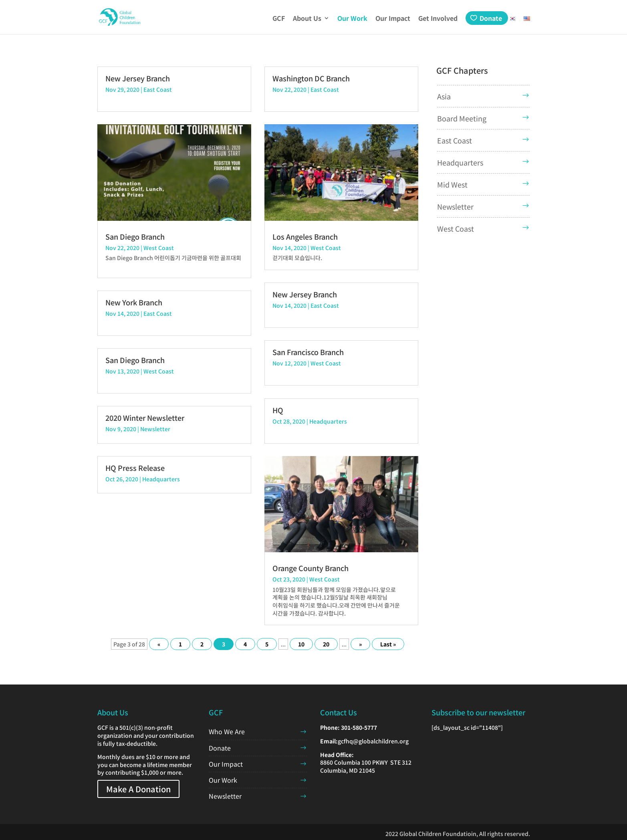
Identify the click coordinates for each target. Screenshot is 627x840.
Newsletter (155, 429)
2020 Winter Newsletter (145, 418)
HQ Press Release (135, 468)
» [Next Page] (360, 644)
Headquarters (161, 479)
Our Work (352, 19)
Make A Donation (138, 789)
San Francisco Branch (308, 352)
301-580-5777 (359, 727)
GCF (279, 19)
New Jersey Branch (138, 78)
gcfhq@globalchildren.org (373, 741)
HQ (278, 410)
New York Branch (134, 302)
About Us (307, 19)
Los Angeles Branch (305, 236)
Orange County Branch (310, 568)
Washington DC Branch (311, 78)
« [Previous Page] (159, 644)
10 (301, 644)
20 (326, 644)
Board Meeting (462, 118)
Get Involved (438, 19)
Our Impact (393, 19)
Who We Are (227, 731)
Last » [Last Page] (388, 644)
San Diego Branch (135, 236)
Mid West (452, 184)
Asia (444, 96)
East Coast (158, 89)
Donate (491, 18)
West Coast (159, 248)
